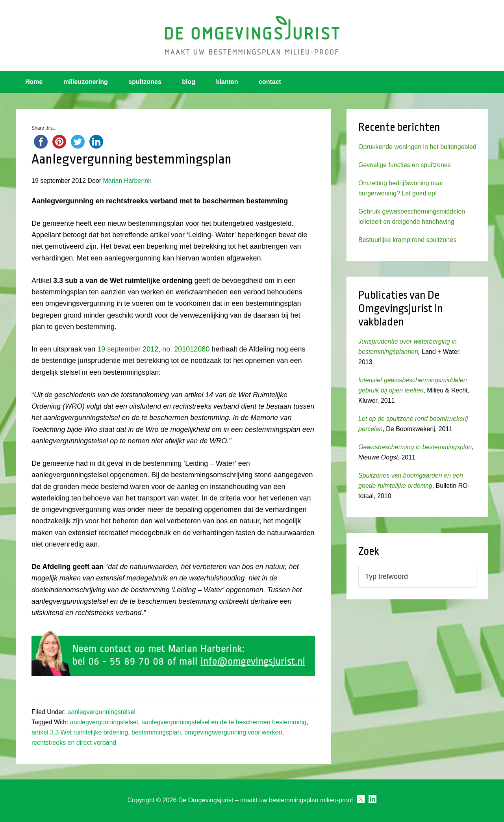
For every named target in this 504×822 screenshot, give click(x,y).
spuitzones (145, 82)
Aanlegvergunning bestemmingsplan (132, 159)
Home (34, 82)
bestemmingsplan (156, 732)
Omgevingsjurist (252, 35)
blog (189, 82)
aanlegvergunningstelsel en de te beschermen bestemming (224, 722)
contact (270, 82)
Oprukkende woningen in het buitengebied (417, 147)
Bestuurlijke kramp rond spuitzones (407, 240)
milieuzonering (86, 82)
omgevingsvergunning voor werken (233, 732)
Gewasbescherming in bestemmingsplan (415, 447)
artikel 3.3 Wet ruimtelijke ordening (80, 732)
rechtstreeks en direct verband (74, 743)
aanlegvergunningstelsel (102, 712)
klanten (227, 82)
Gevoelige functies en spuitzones (405, 165)
